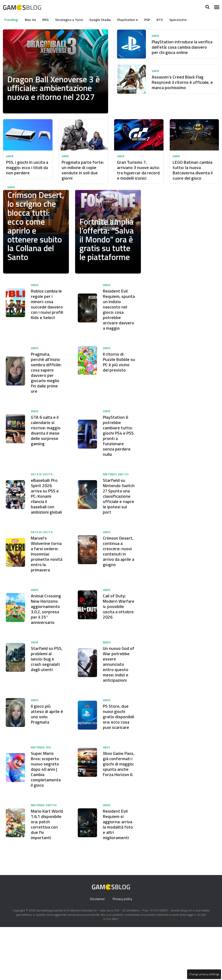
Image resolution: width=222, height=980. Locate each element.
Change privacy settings (204, 974)
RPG (48, 20)
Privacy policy (123, 952)
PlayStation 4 (134, 20)
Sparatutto (186, 20)
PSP (154, 20)
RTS (168, 20)
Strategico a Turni (73, 20)
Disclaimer (97, 952)
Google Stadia (105, 20)
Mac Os (32, 20)
